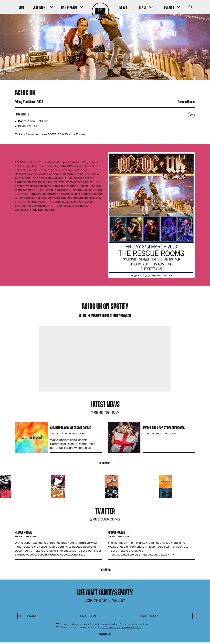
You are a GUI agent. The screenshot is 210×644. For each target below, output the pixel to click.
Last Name (89, 616)
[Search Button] (191, 7)
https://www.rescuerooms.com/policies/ (120, 627)
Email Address (152, 616)
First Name (29, 616)
